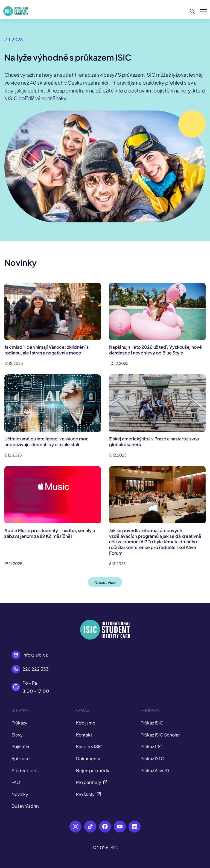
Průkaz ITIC (152, 746)
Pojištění (20, 746)
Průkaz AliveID (155, 770)
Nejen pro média (93, 770)
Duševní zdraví (26, 806)
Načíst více (105, 582)
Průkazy (19, 723)
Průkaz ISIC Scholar (160, 735)
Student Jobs (25, 770)
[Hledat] (192, 11)
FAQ (16, 782)
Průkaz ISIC (152, 723)
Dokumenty (88, 758)
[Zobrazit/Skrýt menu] (203, 11)
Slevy (17, 735)
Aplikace (21, 758)
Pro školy (88, 794)
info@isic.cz (35, 655)
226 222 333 (36, 669)
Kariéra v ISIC (89, 746)
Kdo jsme (86, 723)
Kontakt (84, 735)
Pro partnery (92, 782)
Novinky (20, 794)
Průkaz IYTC (152, 758)
